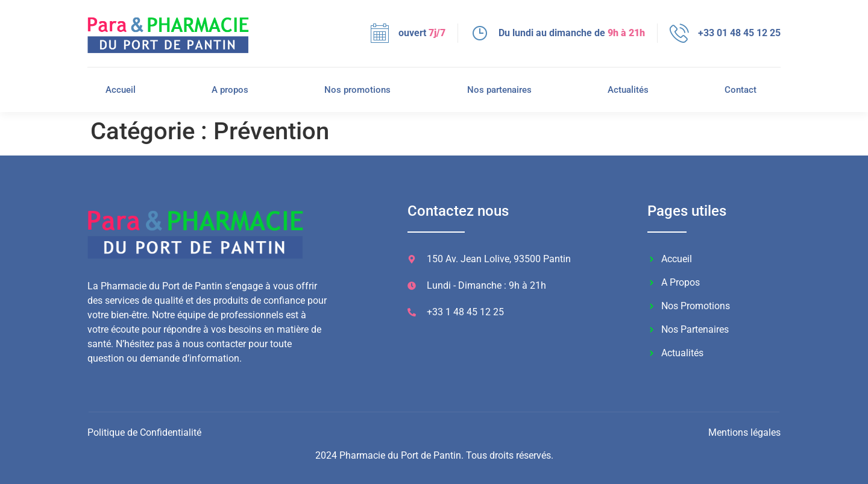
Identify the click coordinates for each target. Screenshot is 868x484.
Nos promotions (357, 90)
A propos (230, 90)
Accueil (121, 90)
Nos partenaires (499, 90)
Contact (741, 90)
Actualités (628, 90)
